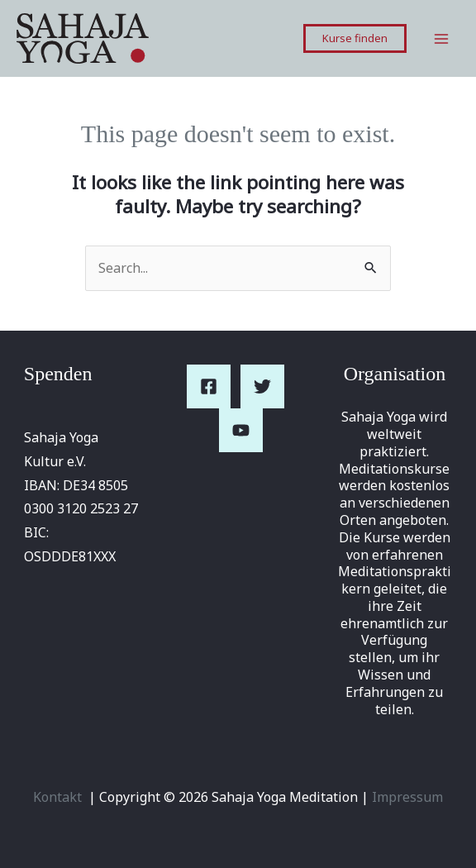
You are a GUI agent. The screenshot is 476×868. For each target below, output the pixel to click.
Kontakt (57, 797)
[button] (355, 38)
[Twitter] (262, 386)
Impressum (407, 797)
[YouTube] (241, 430)
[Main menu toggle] (441, 39)
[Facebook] (209, 386)
